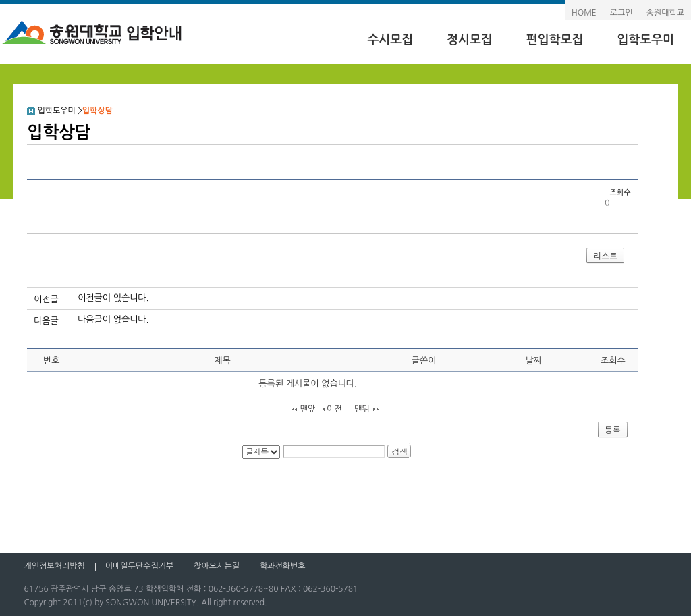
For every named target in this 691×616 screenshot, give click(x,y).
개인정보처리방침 (54, 566)
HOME (584, 13)
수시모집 (390, 40)
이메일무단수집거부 (140, 566)
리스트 (605, 256)
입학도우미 (645, 40)
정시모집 (470, 40)
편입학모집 (555, 40)
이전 (334, 409)
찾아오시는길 (217, 566)
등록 (613, 430)
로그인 (621, 13)
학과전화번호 (283, 566)
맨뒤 (362, 409)
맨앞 (308, 409)
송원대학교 (665, 13)
